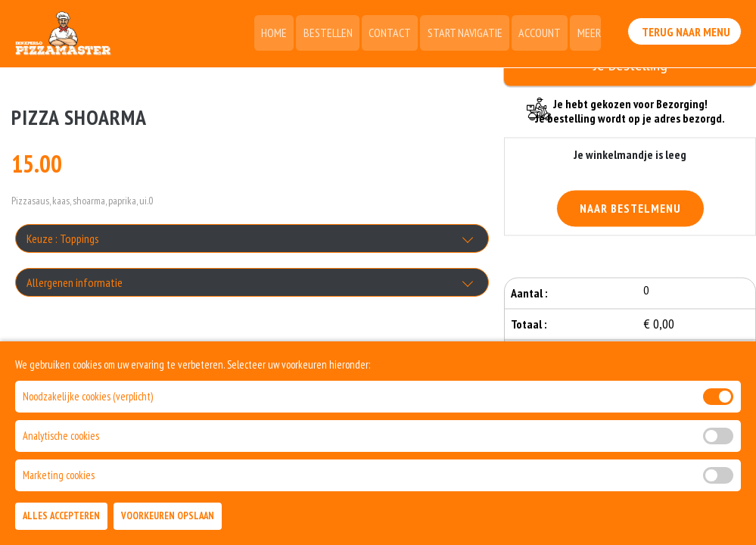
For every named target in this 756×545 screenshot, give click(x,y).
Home (284, 34)
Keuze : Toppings (63, 239)
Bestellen (336, 34)
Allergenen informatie (75, 283)
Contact (396, 34)
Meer (589, 34)
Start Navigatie (469, 34)
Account (542, 34)
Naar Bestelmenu (630, 210)
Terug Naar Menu (687, 31)
